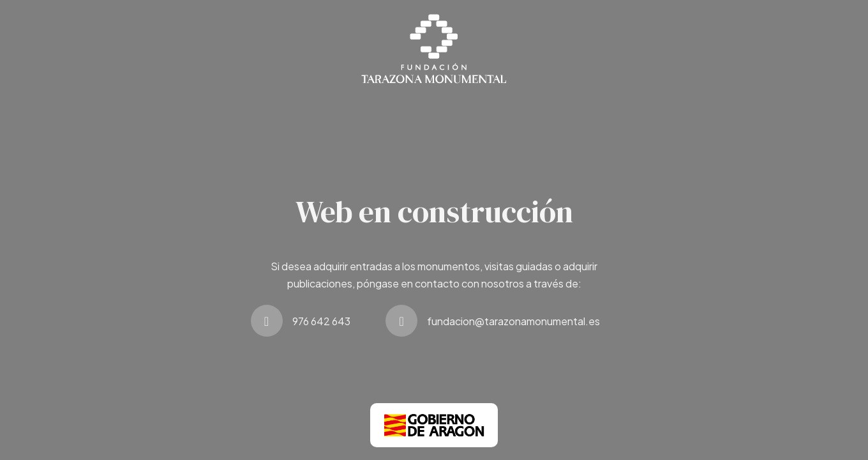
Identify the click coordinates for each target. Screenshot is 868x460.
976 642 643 (321, 321)
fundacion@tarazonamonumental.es (513, 321)
